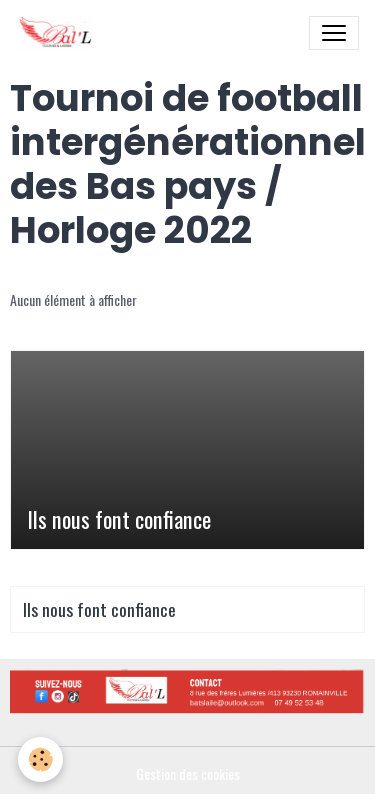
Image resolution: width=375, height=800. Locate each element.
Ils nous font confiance (119, 519)
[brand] (59, 33)
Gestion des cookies (188, 773)
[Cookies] (40, 759)
